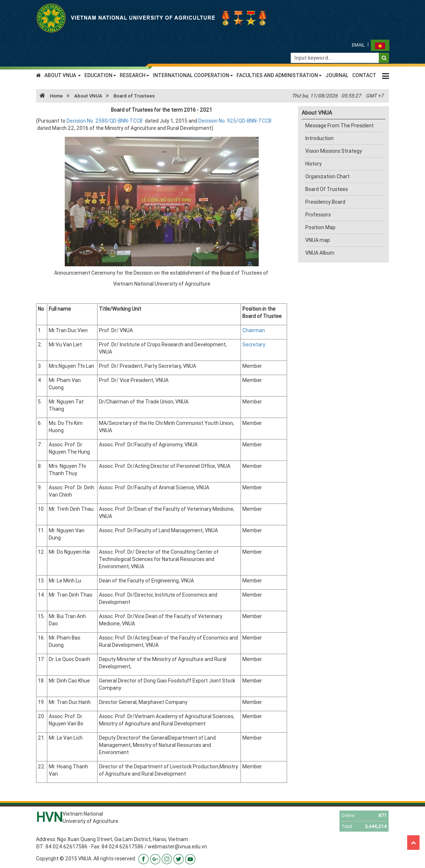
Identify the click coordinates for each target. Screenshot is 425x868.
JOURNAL (337, 75)
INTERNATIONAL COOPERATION (193, 75)
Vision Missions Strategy (334, 151)
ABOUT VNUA (63, 75)
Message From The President (339, 126)
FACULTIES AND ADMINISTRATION (279, 75)
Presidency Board (325, 202)
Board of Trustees (134, 96)
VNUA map (318, 240)
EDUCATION (100, 75)
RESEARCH (134, 75)
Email (358, 45)
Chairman (254, 330)
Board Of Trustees (327, 189)
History (313, 164)
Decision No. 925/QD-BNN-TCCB (235, 121)
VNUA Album (320, 253)
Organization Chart (327, 176)
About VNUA (88, 96)
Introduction (319, 138)
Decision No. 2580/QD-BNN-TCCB (105, 121)
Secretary (254, 345)
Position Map (320, 227)
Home (49, 96)
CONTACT (364, 75)
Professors (318, 215)
